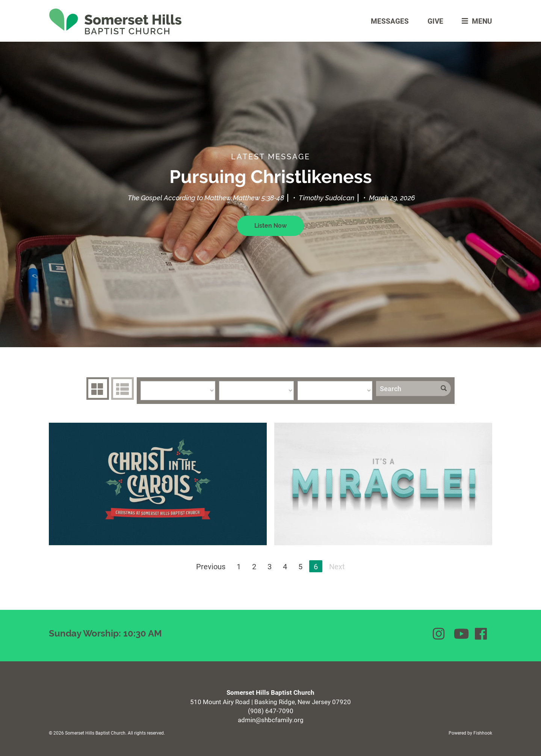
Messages (390, 21)
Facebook (482, 634)
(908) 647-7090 (271, 711)
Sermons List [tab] (122, 389)
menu (475, 21)
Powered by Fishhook (470, 733)
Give (435, 21)
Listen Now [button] (270, 226)
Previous (211, 566)
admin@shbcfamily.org (271, 720)
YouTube (461, 634)
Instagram (440, 634)
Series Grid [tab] (97, 389)
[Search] (406, 389)
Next (337, 566)
